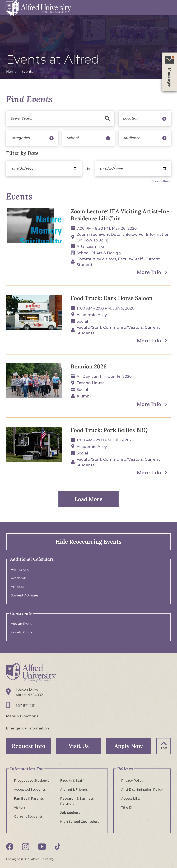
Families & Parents (29, 798)
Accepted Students (30, 789)
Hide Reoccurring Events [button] (88, 542)
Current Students (28, 816)
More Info (149, 272)
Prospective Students (32, 780)
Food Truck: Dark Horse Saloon (112, 298)
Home (11, 72)
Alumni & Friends (74, 789)
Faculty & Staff (72, 780)
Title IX (127, 807)
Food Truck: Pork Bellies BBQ (109, 430)
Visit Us (79, 746)
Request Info (28, 746)
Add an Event (21, 624)
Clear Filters (161, 181)
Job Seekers (70, 813)
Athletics (18, 587)
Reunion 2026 (89, 367)
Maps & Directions (22, 716)
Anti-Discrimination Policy (142, 789)
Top (164, 748)
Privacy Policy (132, 780)
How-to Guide (22, 632)
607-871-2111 (25, 706)
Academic (19, 578)
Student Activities (25, 595)
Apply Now (129, 746)
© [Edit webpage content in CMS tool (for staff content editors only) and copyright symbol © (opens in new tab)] (22, 859)
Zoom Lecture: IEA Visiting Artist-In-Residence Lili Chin (120, 215)
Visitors (20, 807)
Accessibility (131, 798)
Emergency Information (28, 728)
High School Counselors (80, 822)
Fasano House (91, 383)
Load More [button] (89, 499)
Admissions (20, 570)
